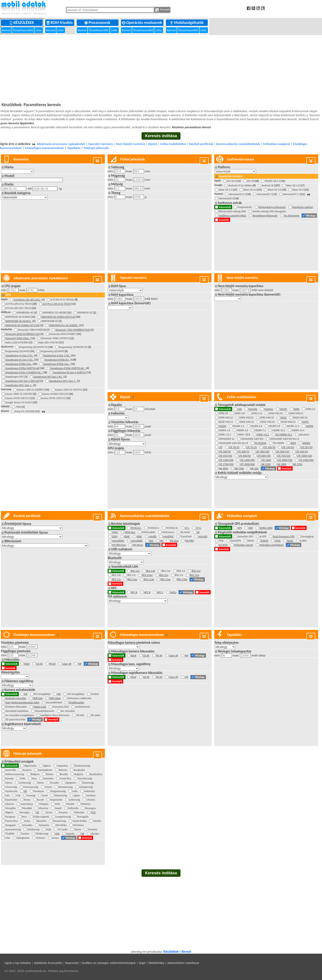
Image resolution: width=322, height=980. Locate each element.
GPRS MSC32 (247, 418)
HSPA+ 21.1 (226, 435)
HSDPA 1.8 (225, 430)
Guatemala (12, 791)
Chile (23, 778)
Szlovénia (45, 825)
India (76, 791)
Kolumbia (49, 778)
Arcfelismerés (83, 707)
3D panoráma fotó (16, 719)
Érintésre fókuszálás (17, 707)
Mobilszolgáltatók (187, 23)
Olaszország (61, 795)
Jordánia (91, 795)
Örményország (83, 766)
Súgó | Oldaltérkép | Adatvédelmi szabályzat (169, 963)
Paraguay (11, 817)
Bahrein (64, 770)
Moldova (86, 804)
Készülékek (22, 23)
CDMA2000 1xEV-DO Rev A (285, 439)
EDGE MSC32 (268, 422)
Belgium (36, 774)
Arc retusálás (68, 711)
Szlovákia (28, 825)
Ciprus (9, 783)
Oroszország (60, 821)
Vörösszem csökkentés (80, 698)
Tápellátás (74, 148)
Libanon (10, 804)
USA (8, 838)
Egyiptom (71, 783)
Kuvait (41, 800)
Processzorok (98, 23)
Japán (77, 795)
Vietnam (41, 838)
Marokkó (28, 808)
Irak (19, 795)
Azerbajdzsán (46, 770)
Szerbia (98, 821)
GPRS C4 (311, 409)
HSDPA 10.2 (279, 430)
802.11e (167, 571)
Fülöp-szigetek (42, 817)
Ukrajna (96, 834)
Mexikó (71, 804)
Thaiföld (10, 834)
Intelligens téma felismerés (56, 715)
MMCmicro (169, 532)
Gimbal (95, 694)
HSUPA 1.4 (239, 426)
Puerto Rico (12, 821)
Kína (35, 778)
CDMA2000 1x (227, 439)
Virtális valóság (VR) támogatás (270, 211)
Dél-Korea (79, 825)
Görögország (87, 787)
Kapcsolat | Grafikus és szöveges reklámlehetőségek (101, 963)
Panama (64, 812)
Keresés (163, 10)
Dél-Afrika (62, 825)
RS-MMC (186, 532)
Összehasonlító (23, 30)
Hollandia (74, 808)
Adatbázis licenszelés (48, 963)
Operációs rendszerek (142, 23)
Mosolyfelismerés (45, 711)
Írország (32, 795)
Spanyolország (14, 829)
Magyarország (59, 791)
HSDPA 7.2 (261, 430)
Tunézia (25, 834)
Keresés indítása (161, 136)
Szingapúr (11, 825)
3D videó (96, 715)
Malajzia (44, 804)
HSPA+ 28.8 (245, 435)
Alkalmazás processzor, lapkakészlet (61, 144)
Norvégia (25, 812)
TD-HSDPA (279, 443)
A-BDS (304, 541)
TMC (222, 541)
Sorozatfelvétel (54, 702)
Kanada (10, 778)
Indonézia (90, 791)
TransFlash (186, 536)
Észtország (89, 783)
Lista (39, 30)
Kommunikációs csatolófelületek (238, 144)
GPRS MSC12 (226, 418)
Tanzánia (93, 829)
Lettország (75, 800)
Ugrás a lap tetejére (18, 963)
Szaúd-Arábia (80, 821)
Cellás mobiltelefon (173, 144)
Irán (8, 795)
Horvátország (86, 778)
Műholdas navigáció (276, 144)
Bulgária (79, 774)
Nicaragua (91, 808)
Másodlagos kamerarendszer (44, 148)
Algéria (48, 766)
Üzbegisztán (24, 838)
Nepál (59, 808)
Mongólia (11, 808)
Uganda (71, 834)
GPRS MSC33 (267, 418)
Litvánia (91, 800)
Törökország (43, 834)
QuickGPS (236, 541)
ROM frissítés (60, 23)
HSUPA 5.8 (275, 426)
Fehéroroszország (15, 774)
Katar (28, 821)
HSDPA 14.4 (299, 430)
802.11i (182, 571)
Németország (66, 787)
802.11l (132, 575)
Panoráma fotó (61, 707)
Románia (42, 821)
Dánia (41, 783)
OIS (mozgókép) (76, 694)
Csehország (25, 783)
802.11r (180, 575)
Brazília (64, 774)
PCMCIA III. (173, 528)
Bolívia (51, 774)
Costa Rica (66, 778)
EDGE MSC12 (247, 422)
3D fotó (81, 715)
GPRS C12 (257, 413)
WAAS (251, 541)
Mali (58, 804)
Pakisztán (80, 812)
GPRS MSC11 (297, 413)
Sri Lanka (63, 829)
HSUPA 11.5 (293, 426)
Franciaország (31, 787)
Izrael (45, 795)
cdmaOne (305, 435)
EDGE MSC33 (289, 422)
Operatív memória (100, 144)
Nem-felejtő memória (130, 144)
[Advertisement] (161, 68)
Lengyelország (64, 817)
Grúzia (49, 787)
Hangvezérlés (245, 207)
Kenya (28, 800)
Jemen (56, 838)
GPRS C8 (224, 413)
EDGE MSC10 (301, 418)
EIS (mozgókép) (43, 694)
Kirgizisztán (57, 800)
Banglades (80, 770)
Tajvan (78, 829)
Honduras (39, 791)
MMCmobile (149, 532)
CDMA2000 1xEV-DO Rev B (234, 443)
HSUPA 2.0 (257, 426)
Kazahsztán (12, 800)
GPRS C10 (240, 413)
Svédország (34, 829)
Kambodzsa (97, 774)
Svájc (49, 829)
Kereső (7, 30)
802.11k (117, 575)
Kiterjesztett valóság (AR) (233, 211)
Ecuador (55, 783)
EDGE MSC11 (226, 422)
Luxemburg (27, 804)
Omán (50, 812)
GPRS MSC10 (276, 413)
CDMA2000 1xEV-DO (253, 439)
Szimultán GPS (246, 536)
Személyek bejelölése (18, 711)
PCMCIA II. (154, 528)
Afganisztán (31, 766)
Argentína (63, 766)
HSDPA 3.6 (243, 430)
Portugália (84, 817)
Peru (25, 817)
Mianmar (44, 808)
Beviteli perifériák (201, 144)
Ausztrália (11, 770)
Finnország (12, 787)
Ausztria (28, 770)
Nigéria (10, 812)
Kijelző (153, 144)
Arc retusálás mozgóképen (20, 715)
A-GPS (264, 536)
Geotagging (308, 536)
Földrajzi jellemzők (96, 148)
